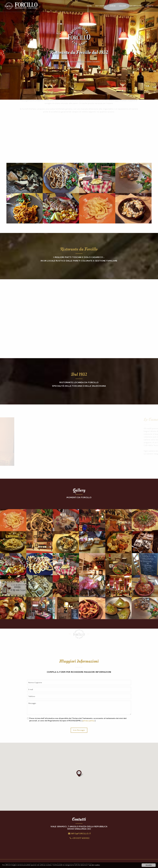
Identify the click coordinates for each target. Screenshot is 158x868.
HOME (89, 6)
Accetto (149, 865)
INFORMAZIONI (136, 6)
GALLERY (123, 6)
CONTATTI (149, 6)
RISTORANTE (101, 6)
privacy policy (89, 721)
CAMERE (113, 6)
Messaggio (79, 708)
